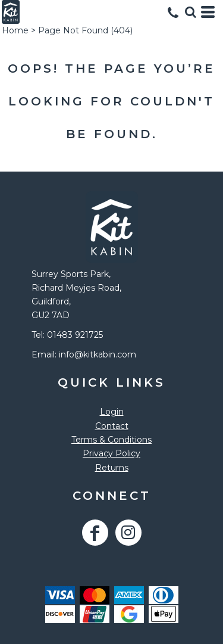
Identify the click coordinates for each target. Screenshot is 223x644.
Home (15, 30)
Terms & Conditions (111, 440)
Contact (112, 426)
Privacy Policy (111, 453)
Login (112, 412)
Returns (112, 468)
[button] (190, 12)
